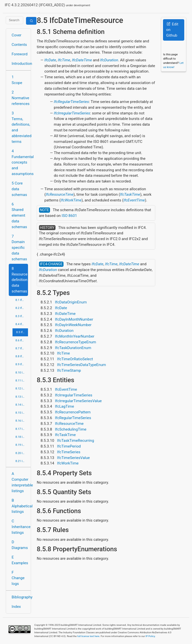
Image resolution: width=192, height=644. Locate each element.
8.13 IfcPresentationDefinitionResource (22, 397)
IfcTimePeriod (69, 446)
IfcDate (50, 60)
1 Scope (17, 80)
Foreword (20, 54)
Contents (19, 45)
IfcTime (64, 60)
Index (16, 607)
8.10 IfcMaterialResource (22, 372)
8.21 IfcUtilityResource (22, 461)
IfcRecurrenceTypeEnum (76, 342)
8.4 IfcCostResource (22, 324)
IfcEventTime (134, 200)
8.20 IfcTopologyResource (22, 453)
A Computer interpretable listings (20, 482)
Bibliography (20, 597)
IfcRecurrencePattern (73, 412)
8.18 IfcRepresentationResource (22, 437)
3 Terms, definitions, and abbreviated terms (20, 127)
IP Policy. (150, 636)
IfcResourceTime (60, 194)
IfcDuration (109, 60)
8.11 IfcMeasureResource (22, 380)
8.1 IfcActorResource (22, 300)
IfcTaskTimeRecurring (75, 441)
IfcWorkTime (71, 200)
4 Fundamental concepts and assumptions (20, 162)
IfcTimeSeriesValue (73, 458)
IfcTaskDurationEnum (73, 348)
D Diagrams (20, 545)
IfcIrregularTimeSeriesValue (78, 401)
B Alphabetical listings (20, 506)
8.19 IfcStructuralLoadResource (22, 445)
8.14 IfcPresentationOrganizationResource (22, 405)
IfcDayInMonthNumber (74, 319)
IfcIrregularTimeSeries (72, 113)
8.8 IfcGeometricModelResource (22, 356)
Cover (17, 35)
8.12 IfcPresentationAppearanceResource (22, 388)
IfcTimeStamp (69, 370)
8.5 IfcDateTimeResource (22, 332)
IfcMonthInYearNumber (75, 336)
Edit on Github (172, 30)
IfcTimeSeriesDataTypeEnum (81, 365)
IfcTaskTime (130, 194)
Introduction (20, 64)
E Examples (20, 560)
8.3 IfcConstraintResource (22, 316)
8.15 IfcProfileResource (22, 413)
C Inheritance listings (20, 527)
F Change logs (18, 578)
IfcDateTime (82, 60)
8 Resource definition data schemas (20, 280)
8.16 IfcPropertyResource (22, 421)
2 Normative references (20, 98)
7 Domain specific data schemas (19, 248)
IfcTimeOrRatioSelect (75, 359)
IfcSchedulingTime (71, 429)
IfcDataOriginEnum (71, 302)
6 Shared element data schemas (19, 216)
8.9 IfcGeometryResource (22, 364)
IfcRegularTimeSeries (71, 102)
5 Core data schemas (19, 189)
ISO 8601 (69, 216)
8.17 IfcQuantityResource (22, 429)
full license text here (88, 636)
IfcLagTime (64, 406)
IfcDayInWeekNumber (73, 325)
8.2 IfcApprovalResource (22, 308)
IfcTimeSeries (69, 452)
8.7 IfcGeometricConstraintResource (22, 348)
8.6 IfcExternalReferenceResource (22, 340)
